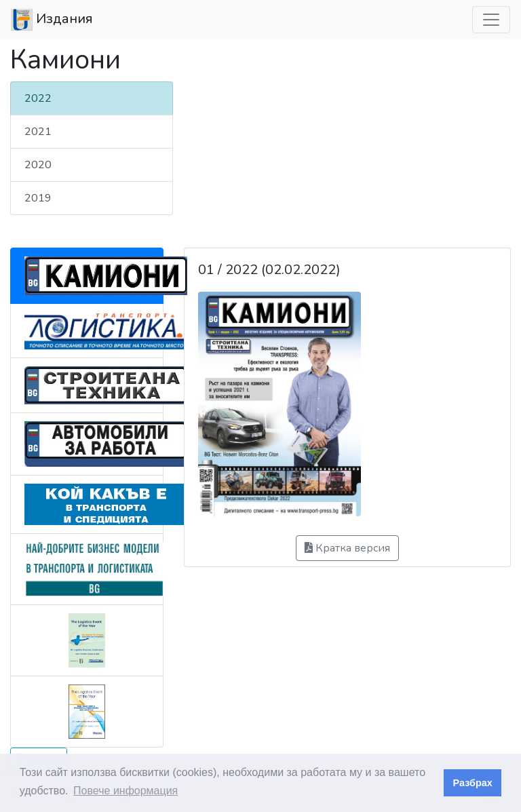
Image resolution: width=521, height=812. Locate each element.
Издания (52, 20)
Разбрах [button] (473, 783)
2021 (38, 132)
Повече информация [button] (126, 791)
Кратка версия (347, 548)
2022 (38, 98)
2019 (38, 198)
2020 (38, 165)
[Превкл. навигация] (491, 20)
